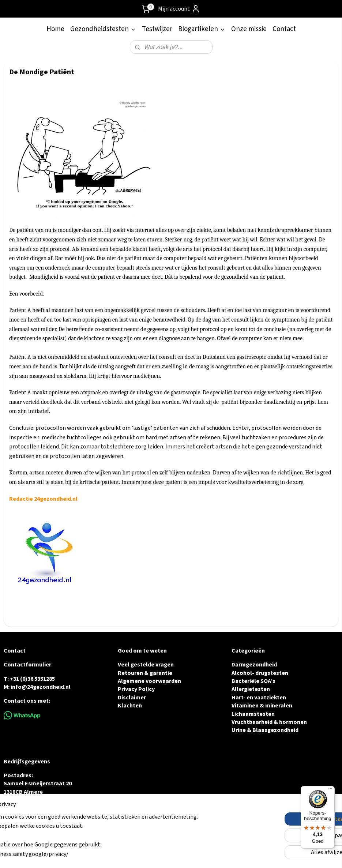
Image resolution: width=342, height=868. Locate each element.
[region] (123, 840)
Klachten (130, 706)
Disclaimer (132, 698)
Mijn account (179, 9)
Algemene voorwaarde (148, 681)
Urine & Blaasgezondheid (265, 730)
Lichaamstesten (253, 714)
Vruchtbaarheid (252, 722)
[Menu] (330, 790)
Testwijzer (157, 29)
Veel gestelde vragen (146, 665)
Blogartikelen (202, 29)
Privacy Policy (136, 689)
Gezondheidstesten (103, 29)
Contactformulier (27, 665)
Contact (284, 29)
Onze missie (249, 29)
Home (55, 29)
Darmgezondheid (254, 665)
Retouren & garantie (145, 673)
